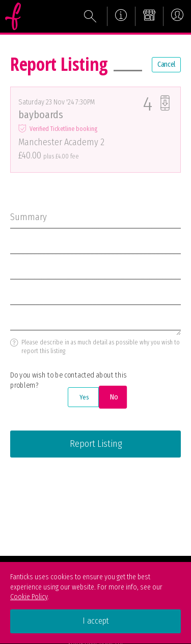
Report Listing (96, 444)
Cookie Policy (29, 597)
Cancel (166, 64)
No (113, 397)
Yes (84, 397)
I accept (96, 621)
